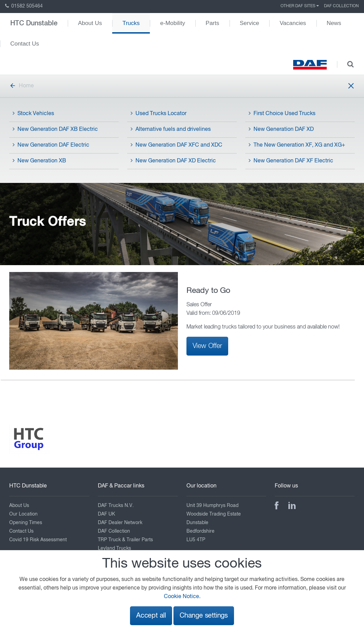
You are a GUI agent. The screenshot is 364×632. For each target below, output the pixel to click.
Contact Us (25, 44)
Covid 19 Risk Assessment (38, 540)
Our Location (23, 514)
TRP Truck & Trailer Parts (125, 540)
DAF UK (106, 514)
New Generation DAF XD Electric (173, 161)
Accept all (151, 616)
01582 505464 (24, 6)
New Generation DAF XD (281, 129)
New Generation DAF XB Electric (55, 129)
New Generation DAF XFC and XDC (177, 145)
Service (250, 23)
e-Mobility (173, 23)
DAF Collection (341, 6)
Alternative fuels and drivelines (171, 129)
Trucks (131, 23)
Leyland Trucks (114, 548)
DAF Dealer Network (120, 523)
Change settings (204, 616)
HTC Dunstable (34, 23)
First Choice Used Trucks (282, 113)
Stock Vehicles (33, 113)
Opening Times (26, 523)
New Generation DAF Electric (51, 145)
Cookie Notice (181, 597)
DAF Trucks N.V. (116, 506)
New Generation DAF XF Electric (291, 161)
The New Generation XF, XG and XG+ (297, 145)
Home (22, 86)
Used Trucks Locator (159, 113)
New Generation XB (39, 161)
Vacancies (293, 23)
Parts (212, 23)
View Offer (207, 346)
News (334, 23)
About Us (90, 23)
